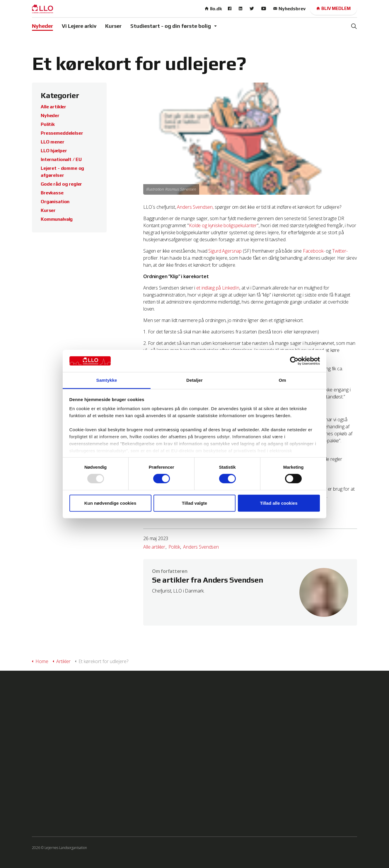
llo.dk (213, 9)
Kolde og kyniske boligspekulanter (223, 225)
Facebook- (314, 251)
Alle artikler (154, 547)
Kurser (113, 26)
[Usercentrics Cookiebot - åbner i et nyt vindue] (294, 361)
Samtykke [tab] (107, 380)
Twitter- (340, 251)
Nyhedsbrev (289, 9)
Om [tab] (282, 380)
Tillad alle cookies (279, 503)
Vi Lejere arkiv (79, 26)
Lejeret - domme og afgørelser (62, 172)
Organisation (55, 202)
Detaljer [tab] (194, 380)
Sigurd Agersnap (225, 251)
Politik (174, 547)
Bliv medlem (333, 9)
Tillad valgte (194, 503)
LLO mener (53, 142)
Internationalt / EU (61, 159)
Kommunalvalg (57, 219)
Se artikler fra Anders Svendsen (208, 580)
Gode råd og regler (61, 184)
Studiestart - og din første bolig (171, 26)
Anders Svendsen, (195, 207)
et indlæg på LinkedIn (218, 288)
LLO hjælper (54, 151)
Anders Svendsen (201, 547)
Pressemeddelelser (62, 133)
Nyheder (42, 26)
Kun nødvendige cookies (110, 503)
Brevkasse (52, 193)
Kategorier (60, 95)
